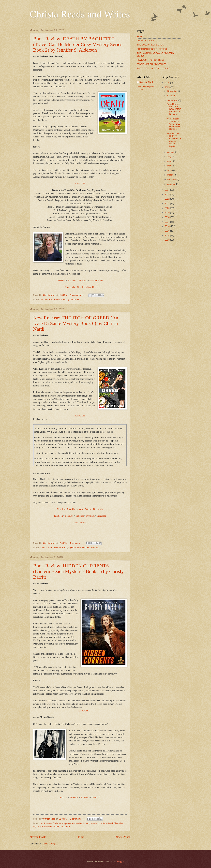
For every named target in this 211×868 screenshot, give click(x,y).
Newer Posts (38, 837)
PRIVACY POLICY (146, 41)
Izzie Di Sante (61, 548)
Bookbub (83, 281)
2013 (167, 240)
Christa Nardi (47, 548)
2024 (167, 190)
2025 (167, 87)
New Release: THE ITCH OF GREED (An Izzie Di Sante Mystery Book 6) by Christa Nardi (76, 323)
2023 (167, 194)
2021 (167, 203)
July (169, 157)
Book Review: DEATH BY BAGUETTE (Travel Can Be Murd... (174, 109)
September (173, 100)
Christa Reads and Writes (80, 14)
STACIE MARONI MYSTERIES (152, 64)
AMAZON (80, 184)
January (171, 184)
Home (81, 837)
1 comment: (76, 543)
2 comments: (76, 819)
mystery (72, 548)
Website (61, 281)
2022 (167, 199)
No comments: (77, 295)
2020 (167, 208)
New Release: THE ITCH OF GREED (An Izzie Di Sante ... (174, 124)
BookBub (69, 516)
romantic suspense (50, 827)
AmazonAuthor (96, 281)
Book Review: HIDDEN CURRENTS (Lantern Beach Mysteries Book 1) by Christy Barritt (78, 571)
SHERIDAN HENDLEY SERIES (152, 49)
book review (46, 823)
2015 (167, 231)
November (173, 91)
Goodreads (98, 509)
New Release (83, 548)
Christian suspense (62, 823)
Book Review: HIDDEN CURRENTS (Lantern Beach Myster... (174, 140)
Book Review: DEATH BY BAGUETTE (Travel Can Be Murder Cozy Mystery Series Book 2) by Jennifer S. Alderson (78, 44)
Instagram (101, 516)
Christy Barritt (79, 823)
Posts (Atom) (49, 844)
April (170, 170)
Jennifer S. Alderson (50, 300)
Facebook (72, 281)
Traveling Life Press (70, 300)
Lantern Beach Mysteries (111, 823)
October (171, 96)
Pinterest (80, 516)
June (170, 161)
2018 (167, 217)
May (170, 166)
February (172, 179)
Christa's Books (80, 523)
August (171, 152)
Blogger (120, 861)
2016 (167, 226)
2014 (167, 235)
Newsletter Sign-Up (86, 287)
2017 (167, 222)
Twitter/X (90, 516)
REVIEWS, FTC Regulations (150, 60)
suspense (65, 827)
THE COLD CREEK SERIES (150, 45)
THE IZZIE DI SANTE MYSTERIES (153, 68)
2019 (167, 213)
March (171, 175)
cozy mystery (92, 823)
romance (95, 548)
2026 (167, 83)
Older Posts (122, 837)
